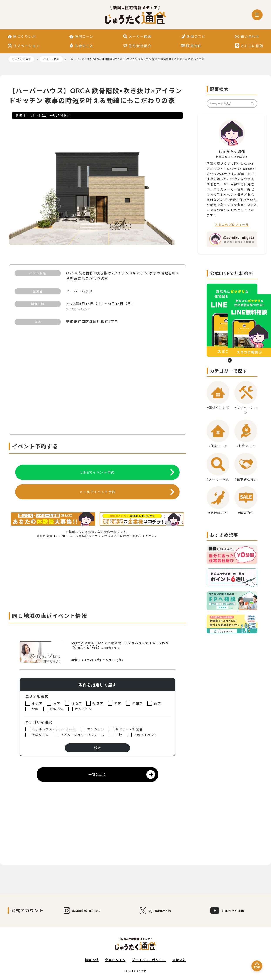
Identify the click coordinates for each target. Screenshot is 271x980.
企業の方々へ (115, 960)
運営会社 (179, 960)
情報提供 (92, 960)
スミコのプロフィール (232, 225)
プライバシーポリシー (149, 960)
